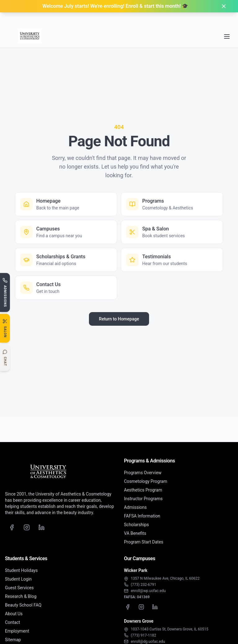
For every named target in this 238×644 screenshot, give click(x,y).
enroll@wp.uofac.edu (148, 591)
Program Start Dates (144, 542)
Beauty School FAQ (23, 605)
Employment (17, 631)
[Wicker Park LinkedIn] (155, 607)
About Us (14, 614)
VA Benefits (135, 533)
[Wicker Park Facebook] (128, 607)
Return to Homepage (119, 319)
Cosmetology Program (145, 481)
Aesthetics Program (143, 490)
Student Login (18, 579)
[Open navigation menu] (227, 23)
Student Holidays (21, 570)
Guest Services (19, 588)
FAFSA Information (142, 516)
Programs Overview (143, 473)
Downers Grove (139, 621)
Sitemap (13, 640)
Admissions (135, 507)
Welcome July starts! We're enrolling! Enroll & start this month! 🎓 (115, 6)
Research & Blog (21, 596)
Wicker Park (136, 570)
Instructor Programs (143, 499)
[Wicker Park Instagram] (141, 607)
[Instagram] (27, 527)
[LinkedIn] (42, 527)
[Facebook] (12, 527)
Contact (13, 622)
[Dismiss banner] (224, 6)
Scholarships (137, 525)
